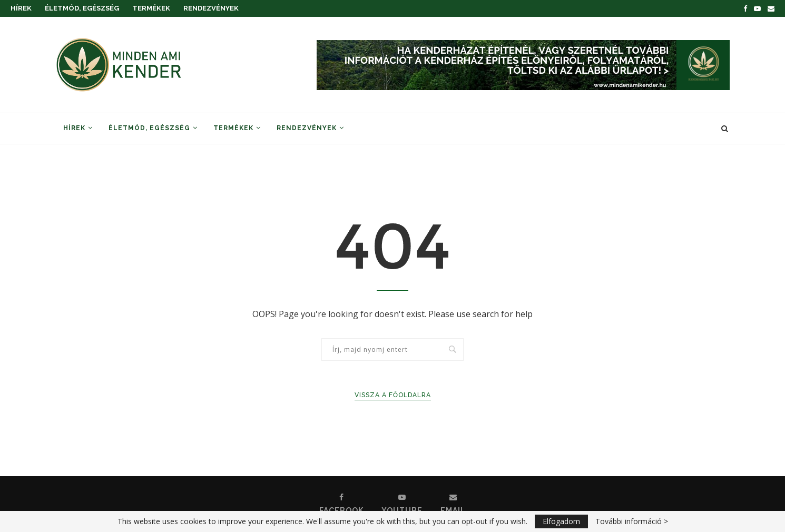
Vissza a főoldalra (393, 395)
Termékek (151, 8)
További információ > (632, 521)
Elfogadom (561, 521)
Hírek (21, 8)
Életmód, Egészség (82, 8)
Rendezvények (211, 8)
